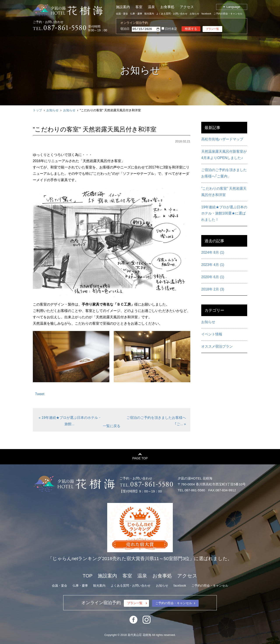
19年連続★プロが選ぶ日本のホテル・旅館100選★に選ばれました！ (224, 213)
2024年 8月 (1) (213, 252)
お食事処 (167, 7)
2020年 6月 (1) (213, 277)
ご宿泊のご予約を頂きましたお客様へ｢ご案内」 (224, 173)
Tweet (40, 394)
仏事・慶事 (136, 14)
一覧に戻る (112, 426)
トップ (37, 110)
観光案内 (149, 14)
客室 (139, 7)
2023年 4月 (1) (213, 265)
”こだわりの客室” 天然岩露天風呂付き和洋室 (224, 192)
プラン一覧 (212, 29)
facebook (206, 14)
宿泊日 (125, 29)
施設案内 (123, 7)
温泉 (151, 7)
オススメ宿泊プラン (217, 346)
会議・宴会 (122, 14)
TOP (88, 576)
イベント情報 (212, 334)
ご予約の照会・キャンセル (228, 14)
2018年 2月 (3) (213, 289)
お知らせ (194, 14)
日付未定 (169, 29)
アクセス (187, 7)
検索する (191, 29)
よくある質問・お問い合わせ (172, 14)
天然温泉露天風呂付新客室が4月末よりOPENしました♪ (224, 155)
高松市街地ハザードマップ (222, 139)
